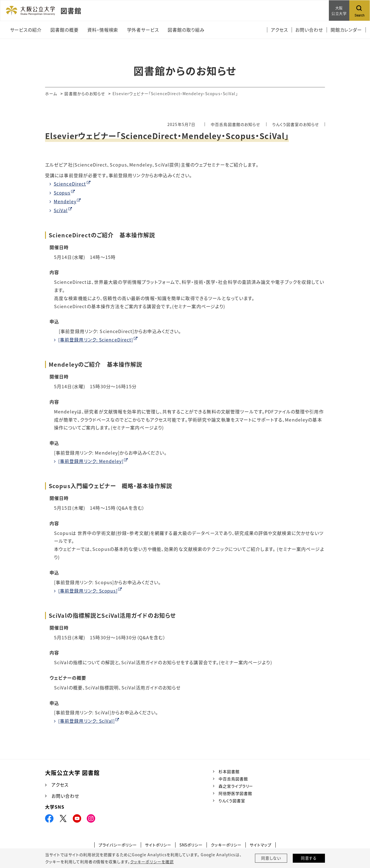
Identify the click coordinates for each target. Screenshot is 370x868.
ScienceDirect (70, 184)
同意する (309, 858)
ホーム (51, 93)
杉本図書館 (229, 771)
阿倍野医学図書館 (235, 793)
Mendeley (65, 201)
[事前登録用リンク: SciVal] (87, 720)
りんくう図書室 (232, 800)
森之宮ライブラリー (236, 785)
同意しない (271, 858)
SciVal (61, 210)
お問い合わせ (65, 795)
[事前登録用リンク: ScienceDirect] (96, 339)
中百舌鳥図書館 (233, 778)
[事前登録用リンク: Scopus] (88, 590)
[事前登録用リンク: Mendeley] (91, 461)
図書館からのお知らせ (85, 93)
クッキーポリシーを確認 (152, 862)
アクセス (60, 784)
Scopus (62, 193)
